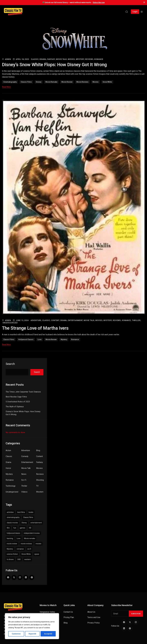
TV (37, 486)
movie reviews (82, 82)
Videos (24, 492)
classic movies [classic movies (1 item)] (12, 523)
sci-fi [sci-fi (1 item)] (29, 549)
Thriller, (136, 320)
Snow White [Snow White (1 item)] (26, 554)
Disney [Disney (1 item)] (24, 523)
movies (96, 82)
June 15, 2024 (22, 320)
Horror (8, 468)
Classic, (35, 59)
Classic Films (26, 82)
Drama (8, 462)
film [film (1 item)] (8, 528)
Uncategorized (10, 323)
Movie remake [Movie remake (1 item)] (30, 538)
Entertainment (27, 462)
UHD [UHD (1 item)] (19, 559)
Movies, (72, 59)
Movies (39, 468)
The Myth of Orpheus (15, 407)
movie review (67, 82)
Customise (16, 634)
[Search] (127, 12)
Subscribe (136, 614)
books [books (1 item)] (31, 512)
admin (8, 59)
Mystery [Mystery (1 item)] (10, 549)
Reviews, (89, 59)
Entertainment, (75, 320)
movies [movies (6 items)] (38, 544)
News (24, 474)
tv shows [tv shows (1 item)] (10, 559)
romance (75, 339)
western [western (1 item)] (28, 559)
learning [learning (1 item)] (10, 538)
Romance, (127, 320)
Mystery (64, 339)
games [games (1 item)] (22, 528)
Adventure (26, 450)
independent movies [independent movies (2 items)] (32, 533)
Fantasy (40, 462)
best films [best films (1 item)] (21, 512)
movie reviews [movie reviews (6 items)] (26, 544)
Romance (99, 59)
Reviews (40, 474)
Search (10, 364)
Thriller (24, 486)
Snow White (107, 82)
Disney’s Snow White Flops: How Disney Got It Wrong (56, 65)
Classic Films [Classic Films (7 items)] (28, 517)
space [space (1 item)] (37, 554)
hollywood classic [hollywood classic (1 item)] (13, 533)
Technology (11, 486)
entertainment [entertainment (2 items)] (36, 523)
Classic (9, 456)
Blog (38, 450)
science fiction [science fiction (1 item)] (12, 554)
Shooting (40, 480)
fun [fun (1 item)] (15, 528)
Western (40, 492)
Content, (55, 320)
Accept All (48, 634)
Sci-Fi (24, 480)
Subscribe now (99, 2)
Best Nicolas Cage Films (16, 397)
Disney (39, 82)
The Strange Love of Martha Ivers (36, 328)
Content (39, 456)
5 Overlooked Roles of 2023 (18, 402)
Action (8, 450)
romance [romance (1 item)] (20, 549)
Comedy (25, 456)
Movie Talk (26, 468)
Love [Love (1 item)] (19, 538)
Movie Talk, (62, 59)
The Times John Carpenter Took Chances (23, 392)
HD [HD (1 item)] (30, 528)
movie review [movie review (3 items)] (12, 544)
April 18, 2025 (22, 59)
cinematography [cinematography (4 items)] (13, 517)
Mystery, (80, 59)
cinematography (10, 82)
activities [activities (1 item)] (10, 512)
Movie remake (51, 82)
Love (40, 339)
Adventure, (36, 320)
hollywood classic (26, 339)
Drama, (43, 59)
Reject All (32, 634)
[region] (32, 626)
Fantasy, (51, 59)
